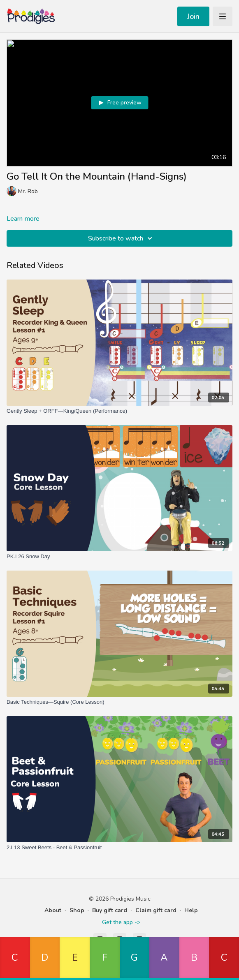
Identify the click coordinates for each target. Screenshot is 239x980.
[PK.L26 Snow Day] (119, 557)
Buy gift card (110, 910)
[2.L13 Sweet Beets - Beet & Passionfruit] (119, 848)
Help (191, 910)
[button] (15, 958)
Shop (77, 910)
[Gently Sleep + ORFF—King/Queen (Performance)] (119, 411)
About (53, 910)
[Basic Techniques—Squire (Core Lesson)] (119, 702)
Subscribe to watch (121, 238)
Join (193, 16)
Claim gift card (156, 910)
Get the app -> (121, 922)
